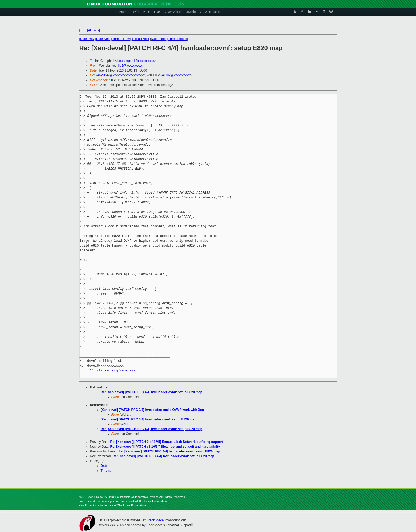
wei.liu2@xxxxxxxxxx (127, 66)
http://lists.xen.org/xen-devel (108, 370)
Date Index (159, 39)
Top (83, 30)
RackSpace (156, 520)
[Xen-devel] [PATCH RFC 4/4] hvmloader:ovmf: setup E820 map (149, 419)
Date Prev (87, 39)
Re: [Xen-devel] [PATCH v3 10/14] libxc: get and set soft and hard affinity (165, 447)
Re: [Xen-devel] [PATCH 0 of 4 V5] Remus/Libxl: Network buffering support (167, 442)
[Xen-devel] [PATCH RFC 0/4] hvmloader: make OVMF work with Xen (152, 410)
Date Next (103, 39)
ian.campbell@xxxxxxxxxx (135, 61)
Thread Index (178, 39)
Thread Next (140, 39)
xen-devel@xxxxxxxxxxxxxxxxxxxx (120, 75)
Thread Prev (121, 39)
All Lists (93, 30)
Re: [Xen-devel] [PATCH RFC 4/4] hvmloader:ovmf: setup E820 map (152, 392)
